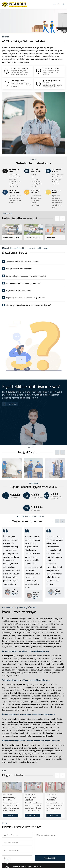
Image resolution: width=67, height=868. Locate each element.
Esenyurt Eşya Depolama (31, 799)
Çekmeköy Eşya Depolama (10, 799)
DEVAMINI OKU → (11, 815)
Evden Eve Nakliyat (11, 238)
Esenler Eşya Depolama (52, 799)
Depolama (51, 238)
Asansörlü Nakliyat (33, 238)
